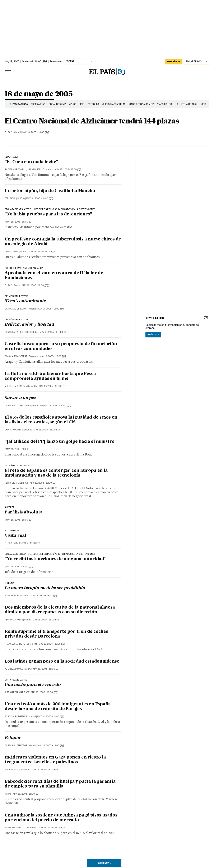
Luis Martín (35, 169)
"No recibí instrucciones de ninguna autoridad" (55, 559)
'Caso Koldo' (165, 104)
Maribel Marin (13, 386)
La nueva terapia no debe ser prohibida (45, 588)
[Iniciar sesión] (197, 62)
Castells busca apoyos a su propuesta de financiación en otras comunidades (61, 347)
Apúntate (153, 335)
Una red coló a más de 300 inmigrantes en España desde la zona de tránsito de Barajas (58, 707)
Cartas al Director (16, 309)
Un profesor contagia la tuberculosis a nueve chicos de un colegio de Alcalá (63, 242)
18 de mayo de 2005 (39, 94)
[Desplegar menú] (8, 72)
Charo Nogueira (14, 430)
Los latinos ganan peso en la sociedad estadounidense (62, 662)
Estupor (13, 738)
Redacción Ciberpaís (17, 483)
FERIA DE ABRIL (190, 104)
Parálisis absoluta (24, 512)
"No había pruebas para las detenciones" (48, 214)
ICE (82, 104)
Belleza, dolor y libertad (29, 325)
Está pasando (20, 104)
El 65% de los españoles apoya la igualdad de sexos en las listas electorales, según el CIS (61, 420)
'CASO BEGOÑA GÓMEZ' (141, 104)
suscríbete (174, 62)
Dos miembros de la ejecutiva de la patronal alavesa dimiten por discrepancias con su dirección (60, 610)
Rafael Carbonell (15, 169)
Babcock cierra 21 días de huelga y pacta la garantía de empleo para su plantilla (60, 784)
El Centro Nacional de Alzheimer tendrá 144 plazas (92, 121)
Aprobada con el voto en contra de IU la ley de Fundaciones (54, 276)
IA (177, 104)
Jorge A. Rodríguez (16, 716)
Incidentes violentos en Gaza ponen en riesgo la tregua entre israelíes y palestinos (55, 760)
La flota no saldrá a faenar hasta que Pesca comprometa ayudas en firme (50, 376)
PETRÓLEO (93, 104)
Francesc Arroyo (15, 644)
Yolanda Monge (14, 669)
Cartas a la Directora (18, 332)
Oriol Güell (12, 252)
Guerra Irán (38, 104)
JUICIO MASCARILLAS (114, 104)
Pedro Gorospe (14, 620)
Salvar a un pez (20, 398)
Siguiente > (104, 863)
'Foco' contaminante (25, 301)
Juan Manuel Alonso (17, 596)
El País (8, 132)
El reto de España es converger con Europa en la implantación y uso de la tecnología (56, 473)
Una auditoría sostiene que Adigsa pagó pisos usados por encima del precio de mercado (61, 818)
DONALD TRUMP (57, 104)
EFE (6, 198)
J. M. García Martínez (17, 692)
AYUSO (73, 104)
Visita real (15, 536)
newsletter (155, 318)
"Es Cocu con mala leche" (31, 162)
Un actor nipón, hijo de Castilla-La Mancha (50, 191)
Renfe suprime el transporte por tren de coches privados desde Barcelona (56, 634)
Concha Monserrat (16, 356)
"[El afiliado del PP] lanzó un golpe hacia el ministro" (61, 442)
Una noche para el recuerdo (33, 685)
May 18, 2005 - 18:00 (36, 132)
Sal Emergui (12, 770)
